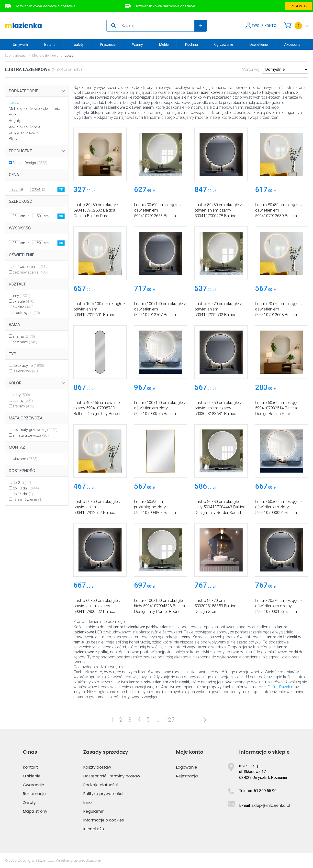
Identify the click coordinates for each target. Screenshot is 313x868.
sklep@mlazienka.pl (271, 805)
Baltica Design (30, 163)
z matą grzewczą (31, 435)
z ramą (24, 336)
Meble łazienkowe (45, 55)
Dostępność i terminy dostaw (112, 776)
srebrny (23, 406)
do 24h (22, 483)
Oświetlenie (259, 45)
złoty (21, 395)
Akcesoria (292, 45)
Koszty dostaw (97, 767)
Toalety (78, 45)
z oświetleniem (31, 267)
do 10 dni (26, 488)
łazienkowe (26, 371)
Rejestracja (187, 776)
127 (170, 720)
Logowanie (187, 767)
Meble (164, 45)
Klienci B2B (94, 829)
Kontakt (30, 767)
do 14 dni (23, 494)
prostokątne (26, 313)
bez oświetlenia (30, 272)
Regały (15, 121)
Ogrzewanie (224, 45)
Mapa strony (35, 811)
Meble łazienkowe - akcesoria (34, 109)
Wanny (137, 45)
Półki (13, 114)
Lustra (14, 102)
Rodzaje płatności (101, 785)
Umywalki (20, 45)
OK (61, 189)
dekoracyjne (28, 366)
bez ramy (25, 342)
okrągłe (23, 301)
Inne (88, 803)
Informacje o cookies (104, 820)
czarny (23, 401)
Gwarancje (33, 785)
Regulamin (94, 811)
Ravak (285, 687)
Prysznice (108, 45)
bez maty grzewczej (35, 430)
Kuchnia (191, 45)
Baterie (50, 45)
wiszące (25, 459)
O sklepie (32, 776)
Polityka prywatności (103, 794)
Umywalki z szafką (25, 133)
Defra (272, 687)
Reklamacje (34, 794)
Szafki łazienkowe (24, 126)
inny (21, 296)
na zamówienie (28, 499)
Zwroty (29, 803)
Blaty (13, 139)
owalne (23, 307)
